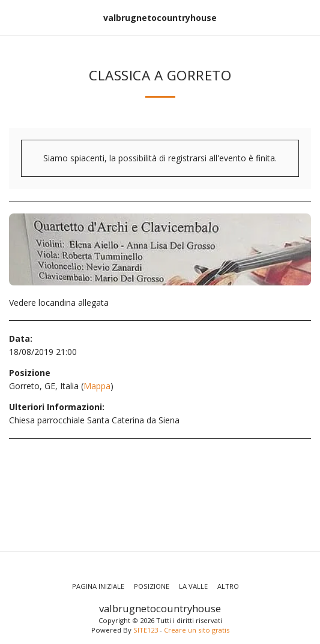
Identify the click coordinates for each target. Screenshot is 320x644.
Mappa (97, 386)
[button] (13, 17)
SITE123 (146, 630)
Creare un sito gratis (197, 630)
